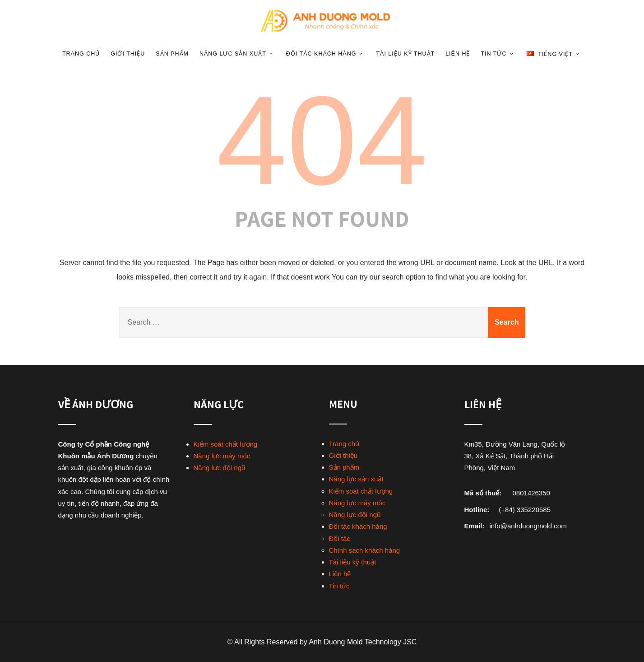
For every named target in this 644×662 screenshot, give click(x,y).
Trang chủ (81, 54)
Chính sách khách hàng (365, 550)
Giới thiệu (128, 54)
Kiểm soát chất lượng (226, 444)
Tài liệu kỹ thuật (405, 54)
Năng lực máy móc (222, 456)
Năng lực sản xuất (237, 54)
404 (322, 140)
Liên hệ (458, 54)
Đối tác (340, 538)
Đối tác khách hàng (326, 54)
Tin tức (498, 54)
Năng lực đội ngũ (220, 468)
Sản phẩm (172, 54)
